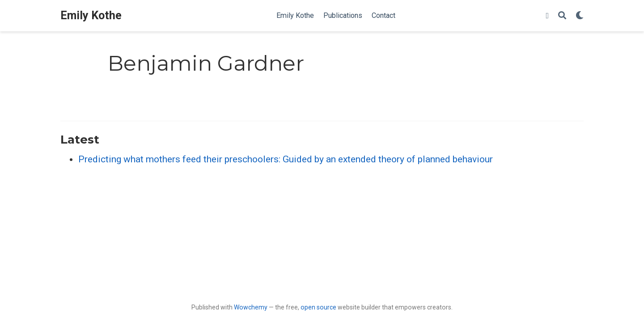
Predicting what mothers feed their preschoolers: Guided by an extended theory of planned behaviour (286, 159)
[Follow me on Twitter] (547, 16)
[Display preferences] (580, 16)
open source (318, 307)
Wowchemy (251, 307)
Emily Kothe (91, 15)
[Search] (562, 16)
